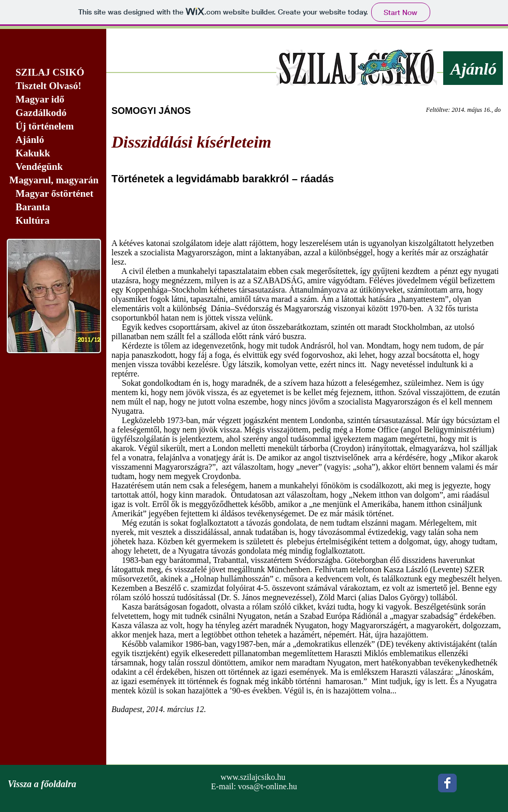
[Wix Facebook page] (447, 783)
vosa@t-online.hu (267, 786)
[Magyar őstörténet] (53, 194)
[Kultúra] (56, 221)
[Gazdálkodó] (53, 113)
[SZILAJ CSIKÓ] (53, 73)
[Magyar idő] (53, 100)
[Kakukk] (53, 154)
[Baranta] (53, 207)
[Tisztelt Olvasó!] (53, 86)
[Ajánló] (53, 140)
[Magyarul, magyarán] (53, 180)
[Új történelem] (53, 127)
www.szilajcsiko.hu (253, 777)
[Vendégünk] (53, 167)
